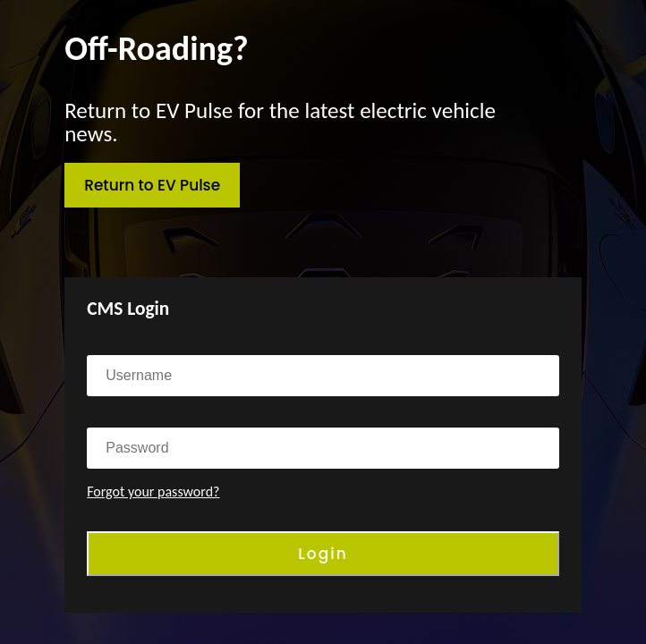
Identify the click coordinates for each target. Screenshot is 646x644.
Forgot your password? (153, 491)
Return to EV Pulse (152, 185)
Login (323, 554)
